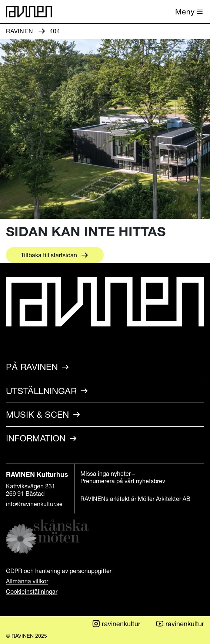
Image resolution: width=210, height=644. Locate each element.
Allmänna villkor (27, 581)
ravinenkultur (116, 624)
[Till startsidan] (29, 12)
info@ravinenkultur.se (34, 504)
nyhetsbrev (151, 481)
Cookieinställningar (32, 592)
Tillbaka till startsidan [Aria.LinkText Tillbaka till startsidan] (49, 255)
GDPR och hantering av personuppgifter (59, 571)
